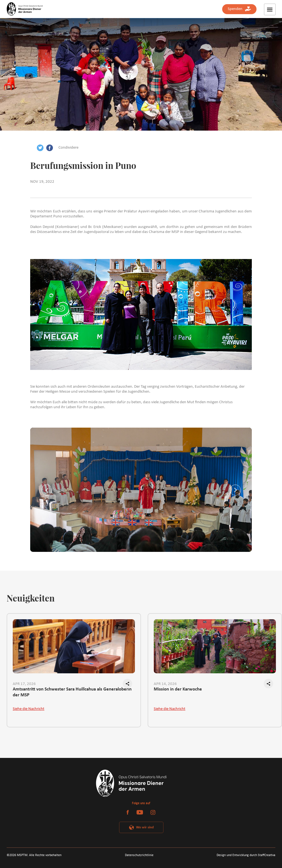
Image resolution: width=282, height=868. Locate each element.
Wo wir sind (145, 827)
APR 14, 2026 (165, 684)
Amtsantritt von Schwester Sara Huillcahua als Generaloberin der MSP (72, 692)
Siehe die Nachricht (29, 709)
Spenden (239, 9)
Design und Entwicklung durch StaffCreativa (246, 855)
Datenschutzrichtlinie (139, 855)
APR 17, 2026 (24, 684)
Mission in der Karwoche (178, 689)
